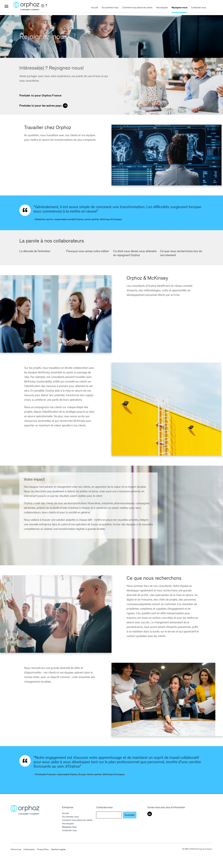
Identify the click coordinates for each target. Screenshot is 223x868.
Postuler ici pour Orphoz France (40, 95)
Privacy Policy (43, 849)
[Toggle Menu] (6, 6)
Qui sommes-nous (110, 7)
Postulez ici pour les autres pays (44, 105)
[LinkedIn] (150, 814)
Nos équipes (162, 7)
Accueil (95, 7)
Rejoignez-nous (179, 7)
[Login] (44, 7)
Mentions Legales (58, 849)
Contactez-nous (199, 7)
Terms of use (16, 849)
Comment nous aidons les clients (137, 7)
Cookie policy (29, 849)
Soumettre (130, 815)
